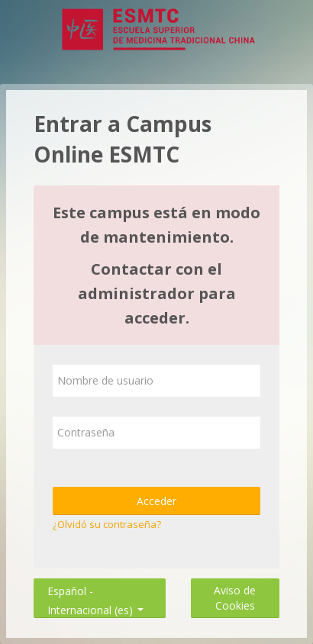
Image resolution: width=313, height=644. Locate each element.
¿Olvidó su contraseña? (107, 524)
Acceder (156, 501)
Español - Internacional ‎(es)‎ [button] (95, 588)
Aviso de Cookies (235, 598)
